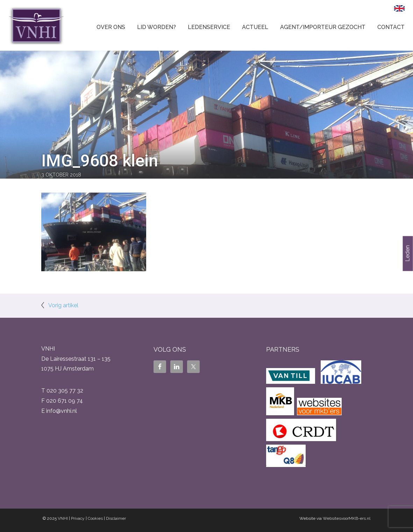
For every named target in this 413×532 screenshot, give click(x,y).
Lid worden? (156, 27)
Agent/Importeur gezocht (323, 27)
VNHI (63, 518)
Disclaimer (116, 518)
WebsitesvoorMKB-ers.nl (347, 518)
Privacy (78, 518)
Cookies (95, 518)
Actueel (255, 27)
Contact (391, 27)
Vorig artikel (63, 305)
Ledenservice (209, 27)
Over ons (111, 27)
